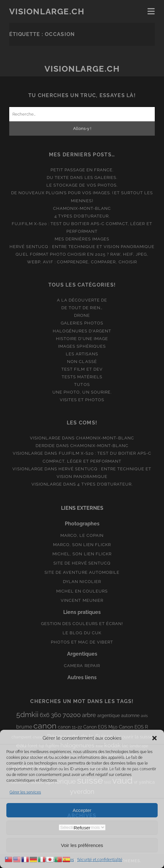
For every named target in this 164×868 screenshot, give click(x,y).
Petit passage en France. (82, 170)
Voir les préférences (82, 845)
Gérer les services (25, 792)
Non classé (82, 362)
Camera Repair (82, 666)
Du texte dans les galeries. (82, 178)
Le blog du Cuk (82, 633)
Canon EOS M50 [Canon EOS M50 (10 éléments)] (100, 727)
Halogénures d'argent (82, 331)
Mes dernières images (82, 239)
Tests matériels (82, 377)
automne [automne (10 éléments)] (130, 715)
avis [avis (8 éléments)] (144, 716)
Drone (82, 315)
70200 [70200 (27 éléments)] (72, 715)
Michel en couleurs (82, 591)
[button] (154, 738)
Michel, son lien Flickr (82, 554)
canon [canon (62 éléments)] (45, 726)
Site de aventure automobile (82, 572)
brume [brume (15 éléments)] (24, 727)
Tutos (82, 384)
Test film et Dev (82, 369)
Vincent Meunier (82, 600)
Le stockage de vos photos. (82, 185)
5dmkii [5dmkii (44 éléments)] (27, 714)
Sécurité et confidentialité (100, 860)
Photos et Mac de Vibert (82, 642)
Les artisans (82, 354)
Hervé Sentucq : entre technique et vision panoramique (82, 247)
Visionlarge (45, 438)
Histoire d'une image (82, 339)
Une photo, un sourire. (82, 392)
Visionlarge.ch (47, 11)
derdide (45, 446)
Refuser (82, 828)
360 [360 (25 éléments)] (56, 715)
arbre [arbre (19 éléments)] (89, 715)
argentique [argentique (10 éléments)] (109, 715)
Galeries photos (82, 323)
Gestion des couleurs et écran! (82, 624)
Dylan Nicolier (82, 582)
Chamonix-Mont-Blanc (82, 208)
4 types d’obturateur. (82, 216)
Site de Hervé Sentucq (82, 563)
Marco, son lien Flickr (82, 545)
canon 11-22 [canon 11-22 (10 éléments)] (70, 727)
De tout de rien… (82, 308)
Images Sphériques (82, 346)
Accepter (82, 810)
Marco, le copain (82, 535)
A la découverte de (82, 300)
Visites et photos (82, 400)
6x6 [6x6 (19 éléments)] (45, 715)
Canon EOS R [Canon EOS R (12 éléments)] (133, 727)
